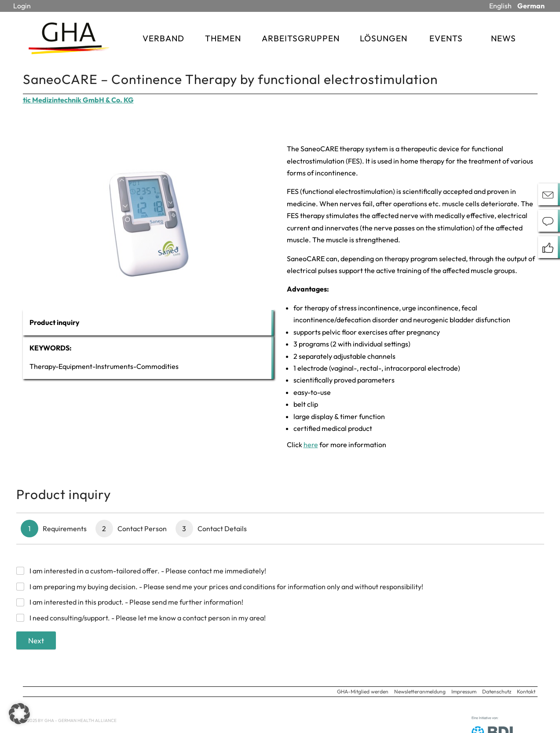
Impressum (464, 691)
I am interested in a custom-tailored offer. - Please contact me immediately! (148, 571)
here (311, 445)
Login (22, 6)
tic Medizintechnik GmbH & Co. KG (78, 100)
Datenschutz (497, 691)
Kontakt (526, 691)
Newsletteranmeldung (420, 691)
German (531, 6)
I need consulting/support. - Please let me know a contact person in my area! (148, 618)
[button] (19, 714)
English (500, 6)
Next (36, 640)
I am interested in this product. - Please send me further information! (136, 602)
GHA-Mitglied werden (363, 691)
